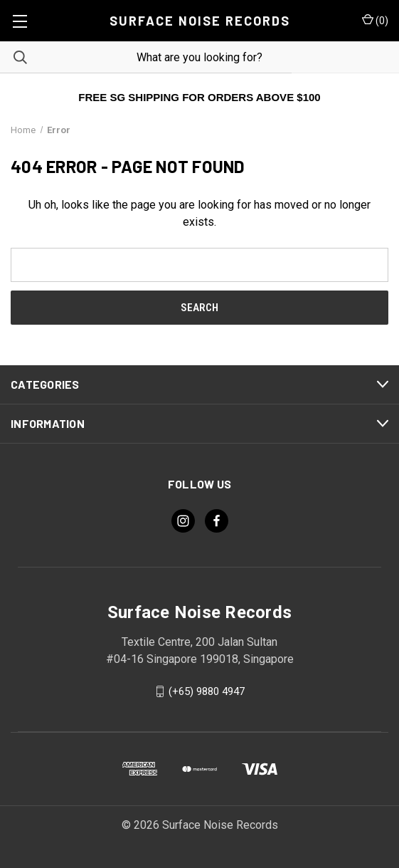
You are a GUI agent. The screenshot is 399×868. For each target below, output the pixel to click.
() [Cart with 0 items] (375, 20)
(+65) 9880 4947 (207, 691)
